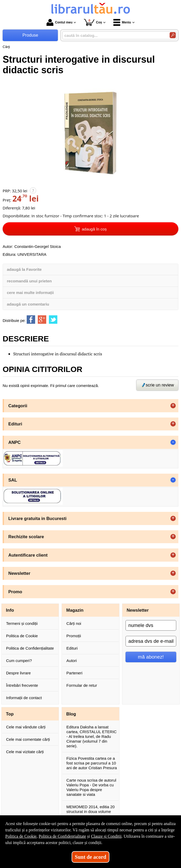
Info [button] (10, 610)
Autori (71, 661)
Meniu (122, 22)
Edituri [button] (15, 424)
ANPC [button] (15, 442)
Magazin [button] (75, 610)
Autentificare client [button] (28, 555)
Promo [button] (15, 592)
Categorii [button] (18, 406)
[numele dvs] (151, 625)
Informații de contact (24, 698)
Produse (30, 35)
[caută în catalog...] (114, 35)
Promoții (74, 636)
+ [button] (173, 406)
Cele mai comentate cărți (28, 739)
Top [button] (10, 714)
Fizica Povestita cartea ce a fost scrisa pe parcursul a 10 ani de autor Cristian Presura (92, 763)
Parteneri (74, 673)
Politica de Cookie (22, 636)
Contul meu (59, 22)
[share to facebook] (31, 320)
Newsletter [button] (19, 573)
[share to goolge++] (42, 320)
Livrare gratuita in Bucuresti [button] (38, 518)
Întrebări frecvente (22, 685)
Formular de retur (82, 685)
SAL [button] (13, 480)
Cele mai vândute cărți (26, 727)
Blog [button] (71, 714)
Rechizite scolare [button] (26, 537)
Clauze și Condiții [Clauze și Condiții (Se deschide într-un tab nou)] (106, 836)
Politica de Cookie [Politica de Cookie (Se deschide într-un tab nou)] (21, 836)
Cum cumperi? (19, 661)
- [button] (173, 442)
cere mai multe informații (30, 293)
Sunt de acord (90, 857)
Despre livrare (18, 673)
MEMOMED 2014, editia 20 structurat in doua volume (90, 809)
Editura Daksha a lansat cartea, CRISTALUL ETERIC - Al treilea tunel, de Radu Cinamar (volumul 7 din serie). (91, 736)
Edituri (72, 648)
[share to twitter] (53, 320)
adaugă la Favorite (24, 269)
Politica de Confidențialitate (30, 648)
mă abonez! (151, 657)
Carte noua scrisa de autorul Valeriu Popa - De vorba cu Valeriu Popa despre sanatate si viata (91, 787)
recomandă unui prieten (29, 281)
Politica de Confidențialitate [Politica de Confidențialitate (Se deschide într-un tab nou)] (62, 836)
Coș (93, 22)
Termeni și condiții (22, 623)
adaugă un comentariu (28, 304)
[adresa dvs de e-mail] (151, 641)
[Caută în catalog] (173, 35)
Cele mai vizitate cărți (25, 752)
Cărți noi (74, 623)
